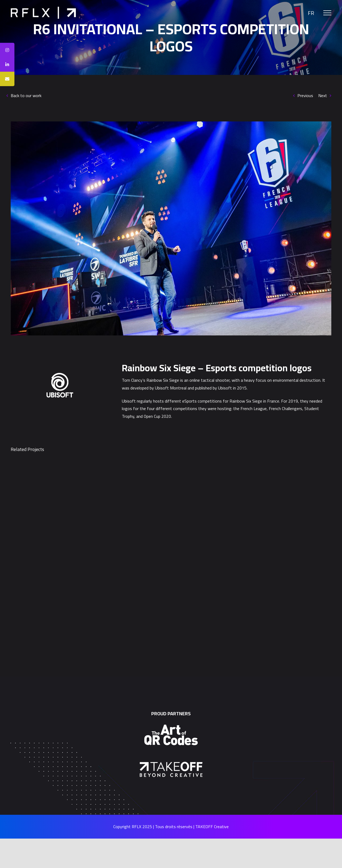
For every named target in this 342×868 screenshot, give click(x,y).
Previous (305, 95)
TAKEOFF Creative (212, 827)
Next (323, 95)
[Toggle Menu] (327, 13)
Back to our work (26, 95)
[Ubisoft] (60, 375)
